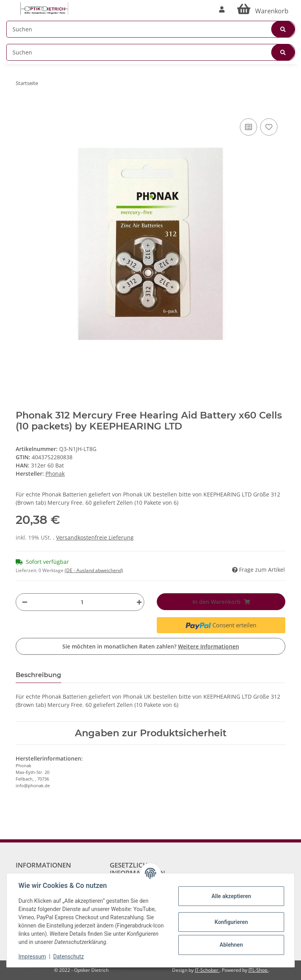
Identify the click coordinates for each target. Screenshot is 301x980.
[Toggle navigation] (10, 5)
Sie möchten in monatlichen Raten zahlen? (151, 646)
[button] (222, 9)
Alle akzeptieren (230, 896)
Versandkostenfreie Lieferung (95, 537)
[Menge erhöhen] (137, 602)
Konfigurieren (230, 922)
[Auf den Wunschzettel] (269, 127)
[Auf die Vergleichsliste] (248, 127)
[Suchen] (151, 29)
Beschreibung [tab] (38, 675)
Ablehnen (230, 945)
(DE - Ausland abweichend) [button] (94, 570)
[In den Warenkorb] (22, 105)
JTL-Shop (258, 970)
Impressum (33, 956)
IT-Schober (207, 970)
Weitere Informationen (209, 646)
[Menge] (82, 602)
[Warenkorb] (263, 9)
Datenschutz (69, 956)
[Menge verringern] (25, 602)
